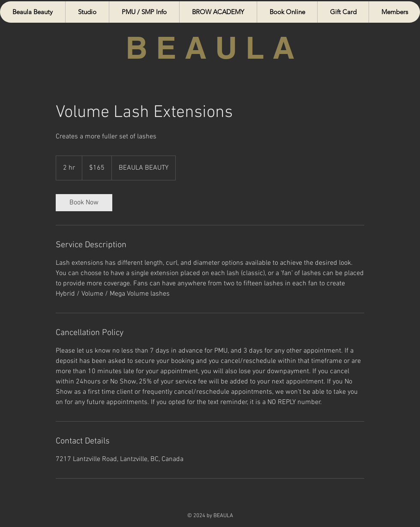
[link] (84, 203)
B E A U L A (210, 48)
